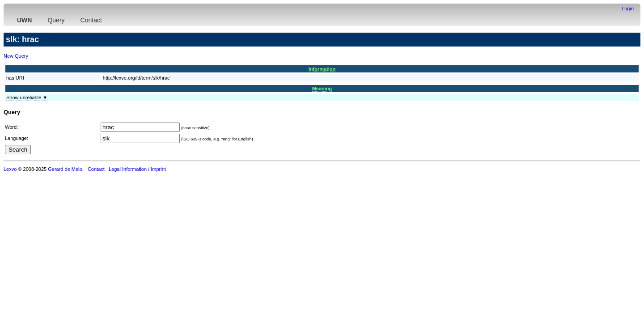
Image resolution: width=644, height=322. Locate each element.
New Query (16, 56)
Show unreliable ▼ (27, 97)
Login (628, 8)
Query (56, 20)
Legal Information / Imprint (137, 169)
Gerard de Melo (65, 169)
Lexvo (10, 169)
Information (322, 69)
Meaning (322, 89)
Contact (91, 20)
